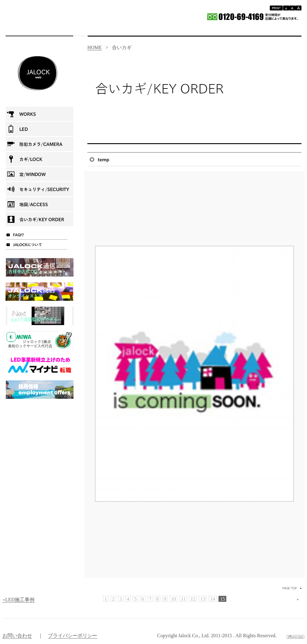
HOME (95, 47)
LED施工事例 (18, 600)
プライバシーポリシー (73, 636)
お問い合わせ (17, 636)
